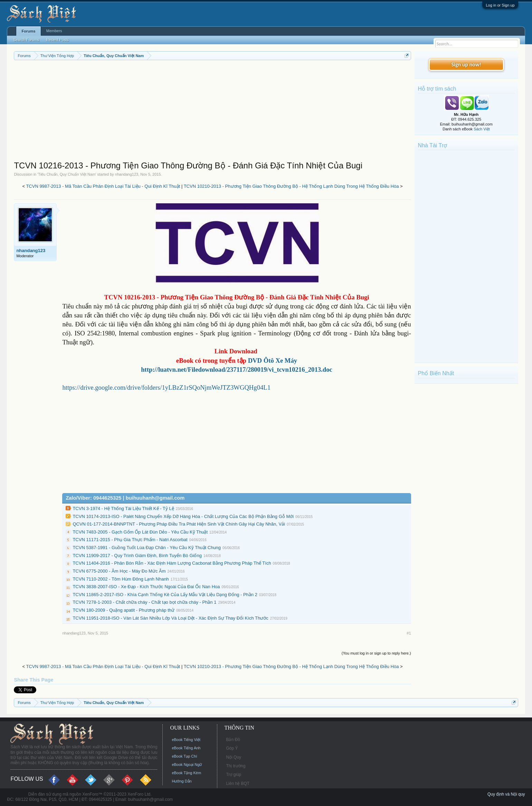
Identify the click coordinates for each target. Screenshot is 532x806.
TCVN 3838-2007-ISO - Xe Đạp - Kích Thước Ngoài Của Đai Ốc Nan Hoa (146, 587)
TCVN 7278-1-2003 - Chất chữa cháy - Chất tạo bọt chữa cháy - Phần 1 (144, 602)
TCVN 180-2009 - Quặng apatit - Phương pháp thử (123, 610)
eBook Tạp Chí (184, 756)
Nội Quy (234, 757)
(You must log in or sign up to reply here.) (376, 653)
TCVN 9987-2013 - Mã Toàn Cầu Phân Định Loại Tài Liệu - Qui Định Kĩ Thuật (103, 186)
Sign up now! (466, 64)
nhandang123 (127, 174)
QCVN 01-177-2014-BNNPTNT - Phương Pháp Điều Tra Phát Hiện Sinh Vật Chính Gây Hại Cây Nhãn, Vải (179, 524)
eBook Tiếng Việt (186, 740)
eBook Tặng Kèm (186, 773)
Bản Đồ (233, 740)
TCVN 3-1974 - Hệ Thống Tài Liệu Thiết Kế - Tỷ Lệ (123, 508)
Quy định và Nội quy (506, 794)
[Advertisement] (212, 112)
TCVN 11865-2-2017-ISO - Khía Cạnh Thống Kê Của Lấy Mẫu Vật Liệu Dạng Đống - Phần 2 (165, 595)
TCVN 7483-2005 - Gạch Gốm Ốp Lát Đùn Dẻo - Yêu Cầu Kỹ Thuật (140, 532)
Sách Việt (482, 129)
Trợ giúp (234, 775)
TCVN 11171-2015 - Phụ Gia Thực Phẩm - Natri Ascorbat (130, 540)
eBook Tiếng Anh (186, 748)
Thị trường (236, 766)
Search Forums (26, 40)
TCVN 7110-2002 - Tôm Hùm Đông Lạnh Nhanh (121, 579)
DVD (273, 360)
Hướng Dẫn (182, 781)
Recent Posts (58, 40)
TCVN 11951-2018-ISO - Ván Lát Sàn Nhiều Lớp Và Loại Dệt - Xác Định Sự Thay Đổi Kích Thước (170, 618)
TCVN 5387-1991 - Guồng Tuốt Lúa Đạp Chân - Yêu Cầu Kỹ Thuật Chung (147, 548)
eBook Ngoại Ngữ (187, 765)
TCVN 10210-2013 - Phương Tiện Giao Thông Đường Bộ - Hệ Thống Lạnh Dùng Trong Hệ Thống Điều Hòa (291, 186)
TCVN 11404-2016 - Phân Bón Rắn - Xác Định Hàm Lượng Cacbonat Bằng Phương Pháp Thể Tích (172, 563)
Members (54, 31)
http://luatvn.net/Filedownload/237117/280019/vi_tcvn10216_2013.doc (237, 369)
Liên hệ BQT (238, 784)
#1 (409, 633)
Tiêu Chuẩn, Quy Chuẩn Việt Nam (67, 174)
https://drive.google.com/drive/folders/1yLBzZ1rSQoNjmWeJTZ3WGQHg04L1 (166, 387)
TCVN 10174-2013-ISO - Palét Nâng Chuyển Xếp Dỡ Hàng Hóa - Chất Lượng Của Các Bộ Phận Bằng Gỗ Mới (183, 516)
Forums (28, 31)
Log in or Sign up (500, 5)
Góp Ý (232, 748)
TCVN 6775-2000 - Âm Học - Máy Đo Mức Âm (119, 571)
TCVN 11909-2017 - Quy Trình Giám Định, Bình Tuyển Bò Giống (137, 555)
